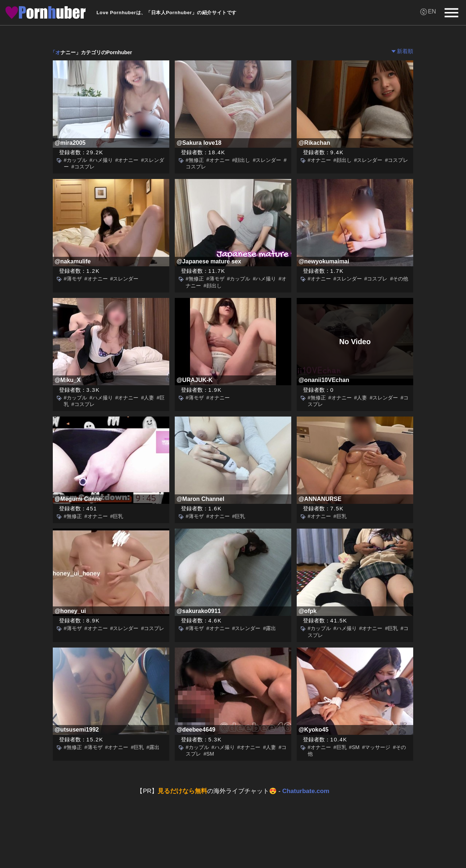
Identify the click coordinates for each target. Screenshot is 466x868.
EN (432, 11)
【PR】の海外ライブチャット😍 (233, 791)
